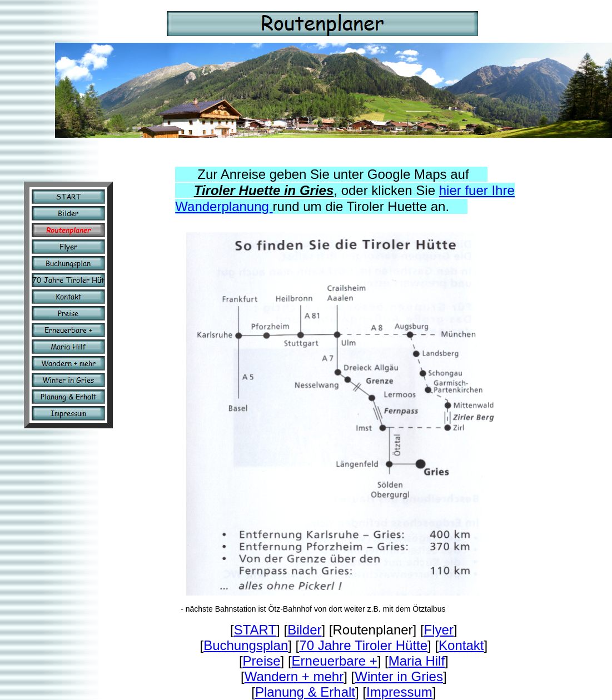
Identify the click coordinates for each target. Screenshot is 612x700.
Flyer (439, 630)
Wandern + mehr (294, 676)
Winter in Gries (399, 676)
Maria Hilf (417, 661)
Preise (262, 661)
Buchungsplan (246, 645)
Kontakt (461, 645)
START (255, 630)
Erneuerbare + (335, 661)
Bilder (304, 630)
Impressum (399, 692)
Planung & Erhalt (305, 692)
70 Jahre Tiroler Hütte (363, 645)
